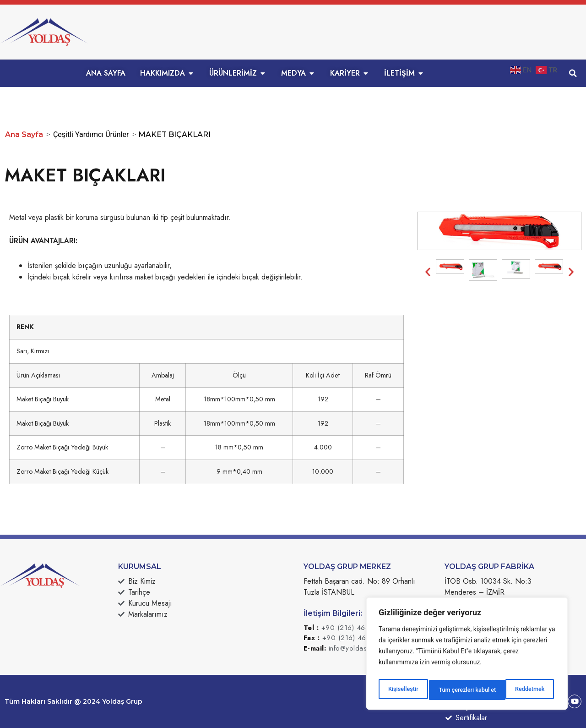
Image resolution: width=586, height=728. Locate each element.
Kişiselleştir (402, 690)
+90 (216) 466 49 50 (358, 638)
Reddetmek (452, 690)
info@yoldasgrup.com (363, 648)
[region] (467, 656)
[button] (573, 73)
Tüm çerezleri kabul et (517, 690)
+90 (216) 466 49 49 (357, 628)
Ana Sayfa (24, 134)
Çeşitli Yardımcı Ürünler (91, 134)
